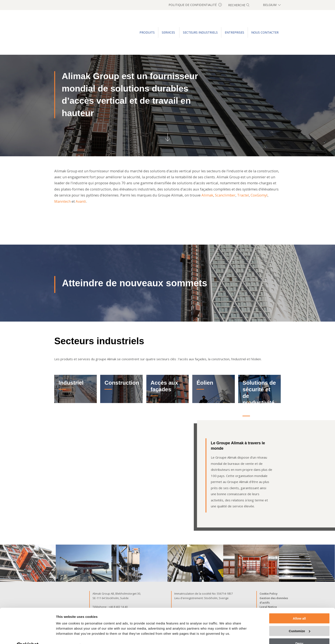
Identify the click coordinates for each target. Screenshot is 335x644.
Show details (66, 635)
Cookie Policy (269, 594)
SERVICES (169, 32)
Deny (299, 633)
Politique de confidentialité (195, 5)
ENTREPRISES (234, 32)
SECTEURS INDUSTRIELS (200, 32)
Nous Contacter (265, 32)
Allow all (299, 608)
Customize (300, 621)
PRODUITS (147, 32)
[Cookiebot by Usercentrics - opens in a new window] (28, 636)
